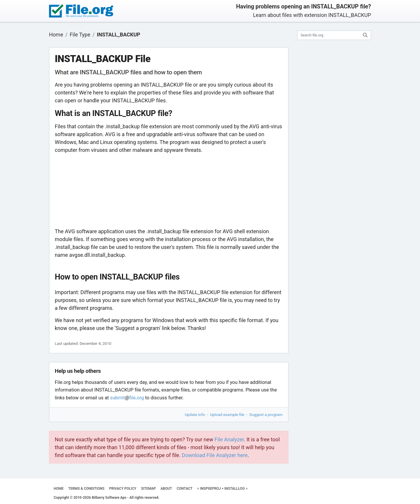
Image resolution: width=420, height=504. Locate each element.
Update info (195, 415)
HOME (59, 489)
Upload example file (227, 415)
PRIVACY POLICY (123, 489)
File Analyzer (229, 439)
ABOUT (166, 489)
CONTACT (185, 489)
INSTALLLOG (235, 489)
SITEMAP (148, 489)
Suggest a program (266, 415)
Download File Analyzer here (215, 455)
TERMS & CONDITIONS (86, 489)
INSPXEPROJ (210, 489)
